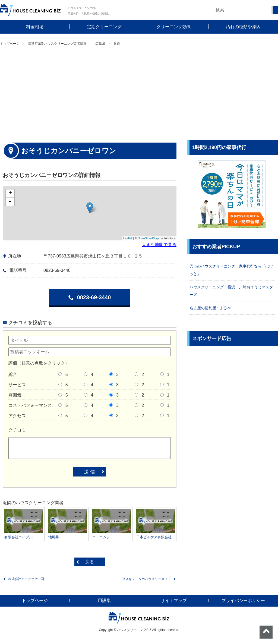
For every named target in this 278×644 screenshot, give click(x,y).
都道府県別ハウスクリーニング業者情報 (57, 44)
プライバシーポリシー (243, 600)
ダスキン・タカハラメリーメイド (147, 579)
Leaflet (128, 238)
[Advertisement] (139, 94)
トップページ (10, 44)
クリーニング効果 (174, 27)
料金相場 (35, 27)
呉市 (117, 44)
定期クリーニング (104, 27)
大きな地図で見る (159, 245)
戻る (90, 562)
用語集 (104, 600)
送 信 (89, 472)
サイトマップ (174, 600)
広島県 (100, 44)
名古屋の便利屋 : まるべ (210, 308)
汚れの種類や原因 (243, 27)
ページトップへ (266, 632)
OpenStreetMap (148, 238)
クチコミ (17, 430)
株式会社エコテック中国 (26, 579)
